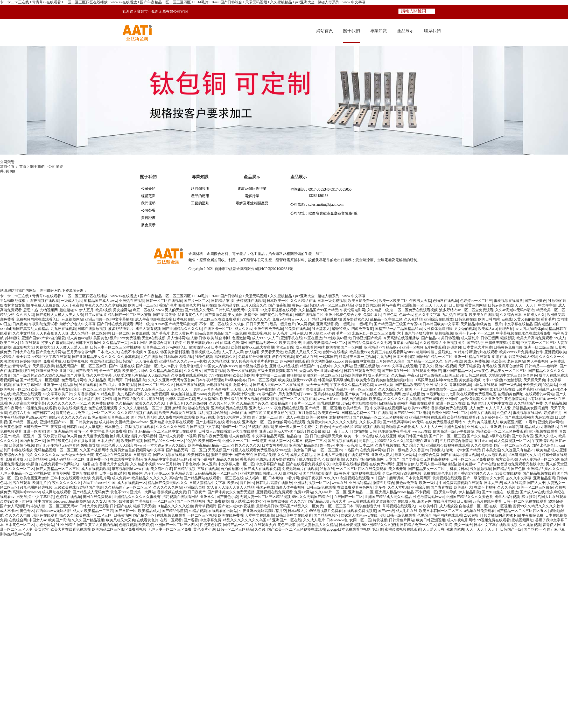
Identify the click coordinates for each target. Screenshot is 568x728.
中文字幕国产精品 (270, 464)
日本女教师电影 (275, 445)
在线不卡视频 (132, 352)
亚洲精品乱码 (544, 478)
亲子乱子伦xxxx (157, 473)
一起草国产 (328, 357)
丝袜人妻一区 (279, 441)
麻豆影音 (529, 497)
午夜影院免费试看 (43, 324)
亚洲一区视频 (413, 347)
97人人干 (272, 338)
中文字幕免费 (211, 520)
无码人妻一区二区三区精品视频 (265, 497)
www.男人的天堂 (170, 310)
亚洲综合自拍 (195, 487)
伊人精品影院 (469, 492)
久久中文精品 (23, 333)
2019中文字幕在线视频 (399, 366)
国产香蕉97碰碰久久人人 (474, 473)
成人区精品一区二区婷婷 (90, 333)
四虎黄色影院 (211, 525)
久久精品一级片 (380, 310)
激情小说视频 (446, 366)
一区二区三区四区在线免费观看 (361, 469)
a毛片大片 (338, 501)
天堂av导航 (448, 492)
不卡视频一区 (426, 492)
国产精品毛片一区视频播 (40, 380)
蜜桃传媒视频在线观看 (403, 529)
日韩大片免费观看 (94, 506)
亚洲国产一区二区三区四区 (177, 525)
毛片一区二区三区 (101, 413)
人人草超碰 (94, 427)
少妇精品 (7, 357)
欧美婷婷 (146, 525)
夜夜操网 (58, 427)
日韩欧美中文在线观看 (294, 515)
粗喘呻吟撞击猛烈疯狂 (434, 352)
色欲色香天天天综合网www (123, 445)
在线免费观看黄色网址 (355, 487)
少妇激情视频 (333, 459)
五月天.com (483, 441)
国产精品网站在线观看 (202, 478)
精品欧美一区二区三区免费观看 (502, 431)
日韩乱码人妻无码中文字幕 (237, 310)
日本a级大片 (298, 511)
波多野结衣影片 (121, 329)
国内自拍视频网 (355, 399)
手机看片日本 (457, 469)
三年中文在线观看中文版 (71, 478)
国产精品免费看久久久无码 (369, 343)
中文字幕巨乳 (43, 497)
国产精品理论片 (144, 417)
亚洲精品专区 (229, 305)
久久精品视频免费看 (166, 371)
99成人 (560, 338)
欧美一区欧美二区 (393, 301)
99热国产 (351, 450)
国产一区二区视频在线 (298, 399)
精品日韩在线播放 (327, 319)
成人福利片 (470, 338)
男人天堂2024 (208, 399)
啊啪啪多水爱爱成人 (402, 427)
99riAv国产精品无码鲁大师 (176, 324)
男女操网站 (122, 310)
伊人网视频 (306, 324)
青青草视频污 (206, 506)
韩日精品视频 (185, 469)
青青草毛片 (22, 366)
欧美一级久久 (41, 389)
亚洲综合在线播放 (438, 319)
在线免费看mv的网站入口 (61, 464)
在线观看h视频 (260, 333)
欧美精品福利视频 (117, 389)
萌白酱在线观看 (422, 403)
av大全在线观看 (245, 431)
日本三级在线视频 (190, 385)
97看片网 (292, 478)
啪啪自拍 (90, 464)
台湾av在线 (453, 361)
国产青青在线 (441, 487)
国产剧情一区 (147, 366)
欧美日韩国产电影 (413, 436)
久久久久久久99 (74, 417)
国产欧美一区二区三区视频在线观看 (296, 529)
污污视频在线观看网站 (180, 497)
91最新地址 (435, 394)
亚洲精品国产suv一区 (57, 422)
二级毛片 (347, 324)
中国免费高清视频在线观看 (461, 483)
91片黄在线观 (152, 399)
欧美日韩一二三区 (143, 305)
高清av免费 (186, 399)
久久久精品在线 (303, 301)
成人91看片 (169, 366)
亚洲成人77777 (261, 408)
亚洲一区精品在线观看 (472, 357)
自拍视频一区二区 (473, 506)
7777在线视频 (220, 375)
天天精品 (468, 324)
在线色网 (390, 315)
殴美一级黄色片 (282, 324)
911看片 (530, 422)
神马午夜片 (391, 305)
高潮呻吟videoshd (26, 492)
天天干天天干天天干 (482, 529)
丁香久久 (426, 366)
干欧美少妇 (532, 385)
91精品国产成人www (101, 301)
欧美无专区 (365, 380)
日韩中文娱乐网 (88, 343)
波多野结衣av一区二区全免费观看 (466, 310)
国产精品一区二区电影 (412, 413)
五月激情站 (307, 413)
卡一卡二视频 (110, 371)
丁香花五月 (175, 403)
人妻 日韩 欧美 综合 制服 (211, 338)
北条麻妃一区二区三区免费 (374, 333)
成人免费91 (478, 408)
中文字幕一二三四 (270, 375)
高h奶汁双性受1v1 (246, 394)
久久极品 (398, 375)
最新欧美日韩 (267, 506)
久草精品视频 (555, 403)
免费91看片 (372, 315)
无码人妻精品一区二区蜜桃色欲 (25, 473)
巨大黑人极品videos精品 (394, 492)
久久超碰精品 (431, 343)
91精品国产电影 (90, 487)
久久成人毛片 (314, 520)
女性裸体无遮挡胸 (438, 329)
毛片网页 (115, 380)
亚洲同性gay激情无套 (462, 399)
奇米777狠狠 (492, 380)
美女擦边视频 (470, 380)
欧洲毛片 (40, 483)
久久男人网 (25, 315)
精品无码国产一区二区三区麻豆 (82, 366)
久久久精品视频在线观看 (137, 413)
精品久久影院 (227, 459)
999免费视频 (412, 473)
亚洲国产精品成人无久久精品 (388, 497)
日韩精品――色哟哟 (541, 366)
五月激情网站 (478, 389)
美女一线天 (463, 525)
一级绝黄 (260, 441)
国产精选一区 (144, 515)
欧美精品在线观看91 (463, 417)
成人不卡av (9, 511)
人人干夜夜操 (72, 305)
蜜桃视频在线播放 (508, 301)
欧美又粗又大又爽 (121, 520)
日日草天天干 (257, 324)
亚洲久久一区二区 (236, 441)
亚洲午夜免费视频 (269, 329)
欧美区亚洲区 (511, 422)
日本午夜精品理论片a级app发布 (221, 380)
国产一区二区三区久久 (512, 445)
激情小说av (242, 385)
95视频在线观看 (261, 427)
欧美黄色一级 (329, 413)
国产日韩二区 (43, 413)
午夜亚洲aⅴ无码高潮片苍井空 (263, 511)
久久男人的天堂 (222, 403)
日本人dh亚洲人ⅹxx (149, 389)
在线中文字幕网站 (27, 385)
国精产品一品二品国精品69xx (398, 329)
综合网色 (530, 375)
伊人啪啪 (252, 352)
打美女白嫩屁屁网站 (58, 343)
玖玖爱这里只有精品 (130, 375)
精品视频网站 (79, 501)
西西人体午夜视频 (290, 487)
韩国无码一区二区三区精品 (331, 305)
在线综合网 (18, 520)
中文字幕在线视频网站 (388, 408)
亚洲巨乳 (67, 371)
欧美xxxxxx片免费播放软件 (521, 352)
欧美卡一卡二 (416, 389)
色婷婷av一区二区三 (476, 301)
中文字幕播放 (122, 319)
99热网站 (550, 385)
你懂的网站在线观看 (289, 422)
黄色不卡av (119, 492)
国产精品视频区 (326, 515)
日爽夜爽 (20, 324)
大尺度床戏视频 (95, 436)
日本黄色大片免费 (478, 347)
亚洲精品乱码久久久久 (545, 469)
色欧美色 (498, 361)
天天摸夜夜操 (43, 366)
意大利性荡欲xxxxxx (327, 361)
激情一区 (81, 431)
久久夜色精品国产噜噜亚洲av (301, 389)
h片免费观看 (435, 347)
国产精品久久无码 (199, 310)
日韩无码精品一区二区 (67, 459)
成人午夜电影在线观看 (153, 319)
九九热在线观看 (455, 315)
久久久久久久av (47, 455)
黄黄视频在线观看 (447, 478)
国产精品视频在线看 (539, 473)
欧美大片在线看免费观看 (71, 529)
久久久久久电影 (18, 515)
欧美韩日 (430, 506)
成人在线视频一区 (132, 483)
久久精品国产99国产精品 (318, 310)
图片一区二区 (305, 403)
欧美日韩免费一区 (362, 301)
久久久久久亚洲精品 (172, 427)
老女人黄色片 (182, 333)
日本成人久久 (108, 352)
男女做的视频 (465, 329)
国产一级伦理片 (476, 478)
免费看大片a (317, 422)
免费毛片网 (101, 478)
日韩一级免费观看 (401, 515)
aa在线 (507, 319)
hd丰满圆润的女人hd (524, 455)
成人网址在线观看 (56, 492)
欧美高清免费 (290, 343)
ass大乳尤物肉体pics (531, 329)
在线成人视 (406, 501)
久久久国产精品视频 (88, 520)
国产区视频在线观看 (170, 455)
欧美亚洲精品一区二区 (450, 413)
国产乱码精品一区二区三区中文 (153, 431)
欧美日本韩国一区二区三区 (441, 511)
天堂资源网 (392, 394)
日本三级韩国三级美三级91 (441, 375)
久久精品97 (124, 403)
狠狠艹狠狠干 (222, 455)
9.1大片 (469, 422)
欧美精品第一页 (355, 408)
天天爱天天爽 (433, 529)
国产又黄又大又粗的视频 (97, 525)
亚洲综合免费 (429, 455)
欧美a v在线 (205, 417)
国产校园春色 (432, 399)
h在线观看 (189, 431)
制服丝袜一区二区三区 (321, 375)
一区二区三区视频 (202, 515)
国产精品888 (318, 501)
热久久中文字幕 (428, 315)
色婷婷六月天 (20, 413)
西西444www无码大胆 (53, 511)
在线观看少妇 (265, 525)
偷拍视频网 (375, 459)
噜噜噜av (551, 427)
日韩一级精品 (398, 450)
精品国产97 (309, 366)
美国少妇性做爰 (121, 501)
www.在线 (339, 483)
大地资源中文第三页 (505, 375)
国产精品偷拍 (129, 399)
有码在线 (489, 366)
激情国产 (269, 394)
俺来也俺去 (455, 529)
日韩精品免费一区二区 (418, 525)
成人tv (78, 511)
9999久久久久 (71, 399)
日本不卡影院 (404, 357)
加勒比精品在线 (503, 389)
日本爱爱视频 (350, 525)
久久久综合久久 (391, 389)
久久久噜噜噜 (482, 445)
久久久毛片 (506, 487)
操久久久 (67, 515)
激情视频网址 (340, 417)
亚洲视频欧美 (555, 352)
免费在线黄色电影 (438, 473)
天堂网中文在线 (500, 403)
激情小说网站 (204, 459)
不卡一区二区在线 (214, 324)
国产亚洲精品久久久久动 (182, 329)
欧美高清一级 (444, 431)
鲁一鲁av (327, 445)
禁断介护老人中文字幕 (78, 324)
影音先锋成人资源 (523, 357)
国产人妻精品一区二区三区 (58, 469)
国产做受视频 (279, 305)
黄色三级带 (286, 525)
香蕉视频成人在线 (206, 352)
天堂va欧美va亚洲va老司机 (321, 371)
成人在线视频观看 (96, 469)
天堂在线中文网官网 (100, 399)
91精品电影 (106, 394)
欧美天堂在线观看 (27, 394)
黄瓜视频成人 (488, 422)
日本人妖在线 (108, 441)
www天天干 (301, 319)
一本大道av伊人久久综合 (167, 445)
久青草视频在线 (388, 445)
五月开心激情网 (511, 366)
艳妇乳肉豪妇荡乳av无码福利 (133, 436)
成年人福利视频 (507, 497)
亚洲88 (170, 399)
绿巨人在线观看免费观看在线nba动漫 (262, 450)
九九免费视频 (218, 501)
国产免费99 (243, 455)
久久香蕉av (419, 450)
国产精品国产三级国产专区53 (397, 324)
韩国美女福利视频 (175, 352)
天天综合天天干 (179, 389)
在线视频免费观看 (171, 515)
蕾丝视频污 (292, 473)
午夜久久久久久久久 (65, 483)
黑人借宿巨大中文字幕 (27, 403)
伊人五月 (86, 310)
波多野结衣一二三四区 (447, 389)
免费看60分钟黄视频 (254, 357)
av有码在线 (537, 399)
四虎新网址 (476, 403)
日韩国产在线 (121, 506)
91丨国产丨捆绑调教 (387, 478)
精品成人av (533, 427)
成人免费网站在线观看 (176, 417)
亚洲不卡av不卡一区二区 (475, 333)
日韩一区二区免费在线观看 (525, 501)
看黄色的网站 (475, 305)
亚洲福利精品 (360, 483)
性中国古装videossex (50, 501)
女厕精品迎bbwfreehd (132, 422)
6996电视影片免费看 (326, 511)
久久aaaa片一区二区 (331, 492)
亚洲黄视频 (127, 385)
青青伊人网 (552, 525)
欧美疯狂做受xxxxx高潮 (297, 380)
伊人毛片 (280, 333)
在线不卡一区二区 (218, 329)
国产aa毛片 (108, 385)
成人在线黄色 (310, 459)
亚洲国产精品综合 (304, 445)
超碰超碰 (454, 347)
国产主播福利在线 (210, 422)
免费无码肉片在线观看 (300, 469)
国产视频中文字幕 (205, 427)
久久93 (283, 455)
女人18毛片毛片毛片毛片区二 (255, 361)
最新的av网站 (405, 455)
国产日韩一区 (126, 511)
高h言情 (176, 478)
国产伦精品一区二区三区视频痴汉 (380, 417)
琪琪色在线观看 (45, 515)
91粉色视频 (204, 357)
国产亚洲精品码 (60, 431)
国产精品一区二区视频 (323, 408)
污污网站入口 (177, 347)
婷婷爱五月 (553, 413)
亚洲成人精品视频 (284, 366)
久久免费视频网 (157, 394)
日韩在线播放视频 (92, 329)
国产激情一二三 (265, 417)
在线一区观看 (171, 520)
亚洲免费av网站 (550, 422)
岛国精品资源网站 (393, 403)
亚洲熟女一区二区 (257, 422)
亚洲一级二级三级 (539, 347)
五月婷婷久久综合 (390, 361)
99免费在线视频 (297, 329)
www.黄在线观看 (361, 501)
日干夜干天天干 (339, 431)
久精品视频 (198, 511)
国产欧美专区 (522, 436)
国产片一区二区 (197, 301)
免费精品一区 (219, 394)
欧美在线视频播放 (72, 408)
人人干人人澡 (233, 352)
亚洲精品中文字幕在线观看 (172, 422)
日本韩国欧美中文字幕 (441, 324)
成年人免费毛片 (303, 455)
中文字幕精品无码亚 (268, 436)
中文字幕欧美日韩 (58, 394)
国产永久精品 (478, 436)
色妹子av (406, 315)
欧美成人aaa (488, 329)
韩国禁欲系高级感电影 (336, 380)
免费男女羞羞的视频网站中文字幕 (137, 450)
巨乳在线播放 (328, 403)
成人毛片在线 (406, 511)
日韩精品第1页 (223, 301)
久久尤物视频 (530, 525)
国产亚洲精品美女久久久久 (94, 357)
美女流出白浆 (161, 469)
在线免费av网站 (372, 450)
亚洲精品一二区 (361, 492)
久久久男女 (193, 371)
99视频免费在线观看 (494, 520)
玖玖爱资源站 (54, 436)
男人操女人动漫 (321, 333)
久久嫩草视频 (128, 357)
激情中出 (251, 315)
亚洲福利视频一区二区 (312, 483)
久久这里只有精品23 (518, 450)
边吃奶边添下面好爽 (16, 501)
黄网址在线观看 (85, 473)
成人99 (257, 338)
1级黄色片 (342, 473)
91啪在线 (500, 357)
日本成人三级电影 (332, 455)
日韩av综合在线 (500, 305)
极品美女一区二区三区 (509, 371)
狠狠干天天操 (144, 506)
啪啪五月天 (272, 473)
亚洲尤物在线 (251, 473)
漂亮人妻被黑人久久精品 (317, 525)
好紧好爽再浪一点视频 (357, 357)
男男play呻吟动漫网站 (211, 389)
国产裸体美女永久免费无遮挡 (231, 492)
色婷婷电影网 (31, 361)
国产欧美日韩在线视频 (363, 394)
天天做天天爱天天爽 (78, 455)
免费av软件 (281, 319)
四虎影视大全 (23, 347)
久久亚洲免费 (492, 399)
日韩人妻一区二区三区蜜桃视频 (115, 347)
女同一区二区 (360, 520)
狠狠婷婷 (135, 473)
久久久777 (298, 501)
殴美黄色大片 (189, 305)
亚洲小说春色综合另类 (343, 315)
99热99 (191, 441)
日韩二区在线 (476, 375)
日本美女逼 (491, 450)
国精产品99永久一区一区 (164, 441)
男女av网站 (391, 473)
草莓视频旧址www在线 (130, 469)
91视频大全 (45, 347)
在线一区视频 (500, 506)
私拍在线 (327, 469)
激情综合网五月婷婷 (165, 343)
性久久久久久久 (248, 445)
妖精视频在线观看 (251, 301)
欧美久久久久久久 (150, 403)
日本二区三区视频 (262, 380)
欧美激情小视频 (22, 445)
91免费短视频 (103, 403)
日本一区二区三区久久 (156, 385)
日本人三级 (493, 483)
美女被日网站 (304, 450)
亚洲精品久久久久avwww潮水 (183, 361)
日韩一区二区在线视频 (164, 301)
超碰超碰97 (68, 310)
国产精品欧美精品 (410, 385)
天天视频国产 (219, 450)
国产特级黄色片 (60, 441)
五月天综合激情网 (81, 352)
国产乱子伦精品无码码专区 (58, 445)
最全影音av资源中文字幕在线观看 (43, 357)
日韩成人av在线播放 (215, 431)
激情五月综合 (383, 483)
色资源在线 (141, 333)
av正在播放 (313, 338)
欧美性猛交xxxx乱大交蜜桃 (253, 347)
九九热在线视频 (63, 329)
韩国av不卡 (50, 399)
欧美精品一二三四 (99, 511)
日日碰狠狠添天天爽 (326, 436)
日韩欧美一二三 (36, 427)
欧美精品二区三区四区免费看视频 (119, 529)
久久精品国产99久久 (253, 403)
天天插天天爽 (534, 380)
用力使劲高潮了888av (295, 394)
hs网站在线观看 (485, 385)
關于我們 (37, 167)
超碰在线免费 (199, 408)
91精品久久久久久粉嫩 (175, 506)
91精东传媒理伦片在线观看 (476, 352)
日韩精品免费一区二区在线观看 (367, 413)
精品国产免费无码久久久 (168, 483)
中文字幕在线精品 (518, 324)
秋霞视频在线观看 (355, 478)
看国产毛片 (168, 305)
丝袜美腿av (467, 464)
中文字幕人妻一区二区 (236, 464)
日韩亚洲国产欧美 (367, 338)
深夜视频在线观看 (45, 301)
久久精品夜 (97, 380)
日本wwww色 (337, 520)
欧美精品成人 (547, 450)
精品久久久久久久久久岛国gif (247, 520)
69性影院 (445, 525)
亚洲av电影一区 (97, 319)
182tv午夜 (31, 399)
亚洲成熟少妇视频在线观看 (447, 445)
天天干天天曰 (317, 385)
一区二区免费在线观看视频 (416, 310)
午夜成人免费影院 (45, 305)
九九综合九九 (413, 445)
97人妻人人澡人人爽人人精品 (231, 487)
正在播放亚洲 (85, 441)
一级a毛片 (364, 324)
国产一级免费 (235, 333)
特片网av (247, 483)
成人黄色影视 (240, 436)
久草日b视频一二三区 (309, 441)
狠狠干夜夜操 (312, 478)
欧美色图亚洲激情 (34, 478)
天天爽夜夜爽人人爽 (52, 333)
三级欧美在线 (65, 487)
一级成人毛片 (72, 301)
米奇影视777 (386, 501)
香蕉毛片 (247, 459)
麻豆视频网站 (72, 319)
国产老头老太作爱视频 (236, 506)
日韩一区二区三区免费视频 (472, 459)
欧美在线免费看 (231, 515)
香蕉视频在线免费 (172, 492)
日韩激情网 (123, 515)
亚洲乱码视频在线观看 (427, 417)
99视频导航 (90, 445)
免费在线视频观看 (103, 408)
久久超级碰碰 (197, 403)
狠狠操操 (294, 375)
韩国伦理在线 (23, 371)
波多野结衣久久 (356, 319)
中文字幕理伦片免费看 (108, 431)
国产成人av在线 (292, 417)
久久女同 (497, 478)
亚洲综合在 (420, 487)
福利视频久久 (225, 357)
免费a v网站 (304, 492)
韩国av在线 (265, 487)
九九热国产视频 (130, 394)
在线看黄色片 (148, 520)
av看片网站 (139, 343)
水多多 (380, 487)
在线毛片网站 (444, 501)
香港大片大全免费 (114, 464)
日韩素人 (437, 450)
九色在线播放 (151, 357)
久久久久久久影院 (343, 422)
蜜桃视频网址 (522, 520)
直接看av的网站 (406, 343)
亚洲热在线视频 (132, 301)
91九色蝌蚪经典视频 (36, 487)
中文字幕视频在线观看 (279, 310)
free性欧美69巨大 (337, 338)
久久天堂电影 (398, 487)
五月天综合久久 (254, 305)
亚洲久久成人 (546, 436)
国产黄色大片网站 (51, 352)
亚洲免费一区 (97, 459)
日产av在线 (486, 464)
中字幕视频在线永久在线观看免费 (524, 333)
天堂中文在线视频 (260, 515)
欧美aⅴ (233, 483)
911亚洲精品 (66, 525)
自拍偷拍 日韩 (365, 431)
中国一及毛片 (347, 445)
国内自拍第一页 (32, 441)
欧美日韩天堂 (198, 455)
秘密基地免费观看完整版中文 (520, 464)
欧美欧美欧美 (243, 375)
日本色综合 (220, 347)
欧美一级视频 (317, 417)
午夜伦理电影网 (353, 310)
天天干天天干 (526, 305)
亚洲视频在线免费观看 (275, 492)
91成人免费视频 (476, 361)
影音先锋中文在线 (360, 361)
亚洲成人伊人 (382, 455)
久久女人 (99, 501)
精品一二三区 (222, 445)
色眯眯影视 (269, 399)
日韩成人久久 (534, 315)
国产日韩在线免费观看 (115, 324)
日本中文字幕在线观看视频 (496, 525)
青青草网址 (61, 473)
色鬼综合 (424, 515)
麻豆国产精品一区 (458, 371)
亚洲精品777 (374, 347)
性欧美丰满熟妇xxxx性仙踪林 (207, 343)
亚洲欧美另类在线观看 (229, 408)
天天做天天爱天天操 (72, 347)
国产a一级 (386, 511)
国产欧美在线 (86, 371)
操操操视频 (444, 333)
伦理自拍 (506, 329)
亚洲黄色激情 (11, 427)
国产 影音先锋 (165, 315)
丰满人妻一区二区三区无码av (54, 506)
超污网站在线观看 (294, 361)
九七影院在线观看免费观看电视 (471, 394)
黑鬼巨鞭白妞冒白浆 (422, 441)
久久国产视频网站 (94, 450)
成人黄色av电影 (79, 338)
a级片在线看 (500, 436)
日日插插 (456, 305)
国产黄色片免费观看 (277, 315)
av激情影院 (513, 380)
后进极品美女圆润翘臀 (530, 408)
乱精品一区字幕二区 (386, 319)
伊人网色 (74, 436)
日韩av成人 (298, 333)
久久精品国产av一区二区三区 (128, 487)
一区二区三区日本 (339, 506)
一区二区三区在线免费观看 (218, 319)
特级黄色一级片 (489, 324)
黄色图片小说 (204, 529)
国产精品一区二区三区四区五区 (522, 511)
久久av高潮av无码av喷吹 (515, 310)
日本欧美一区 (278, 301)
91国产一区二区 (233, 427)
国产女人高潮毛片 (15, 506)
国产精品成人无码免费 (91, 492)
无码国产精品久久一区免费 (301, 506)
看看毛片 (548, 319)
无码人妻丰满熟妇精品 (438, 464)
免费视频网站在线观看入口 (38, 319)
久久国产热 (355, 459)
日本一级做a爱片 (113, 473)
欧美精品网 (38, 459)
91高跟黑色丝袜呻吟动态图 (436, 380)
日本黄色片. (114, 427)
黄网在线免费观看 (97, 497)
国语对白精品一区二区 (434, 357)
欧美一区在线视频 (241, 371)
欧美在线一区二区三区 (94, 515)
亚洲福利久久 (437, 385)
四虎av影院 (97, 417)
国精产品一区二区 (238, 525)
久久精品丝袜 (219, 361)
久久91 (260, 529)
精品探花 (393, 347)
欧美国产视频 (132, 441)
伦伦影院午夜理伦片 (394, 431)
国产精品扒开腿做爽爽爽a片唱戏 (493, 343)
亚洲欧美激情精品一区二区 (324, 343)
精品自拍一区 (297, 436)
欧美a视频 (103, 310)
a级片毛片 (525, 389)
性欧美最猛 (316, 431)
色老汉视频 (128, 525)
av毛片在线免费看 (487, 501)
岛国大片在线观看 (552, 497)
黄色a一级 (300, 305)
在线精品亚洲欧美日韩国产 (112, 361)
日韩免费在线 (466, 319)
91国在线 (151, 352)
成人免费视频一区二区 (512, 441)
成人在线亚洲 (386, 436)
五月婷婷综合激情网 (456, 441)
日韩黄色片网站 (402, 520)
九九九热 (384, 357)
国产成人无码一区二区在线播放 (279, 385)
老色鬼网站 (516, 361)
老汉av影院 (285, 347)
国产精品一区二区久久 (425, 361)
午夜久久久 (94, 305)
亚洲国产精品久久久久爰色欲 (469, 497)
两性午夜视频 (283, 357)
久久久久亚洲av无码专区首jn (171, 380)
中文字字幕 (547, 305)
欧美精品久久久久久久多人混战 (395, 399)
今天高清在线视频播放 (401, 338)
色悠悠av (263, 459)
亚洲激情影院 (175, 408)
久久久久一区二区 (20, 469)
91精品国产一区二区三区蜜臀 (128, 315)
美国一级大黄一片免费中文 (297, 427)
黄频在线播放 (278, 501)
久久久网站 (343, 366)
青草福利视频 (460, 385)
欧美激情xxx (199, 347)
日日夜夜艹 (197, 492)
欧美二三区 (9, 343)
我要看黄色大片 (190, 315)
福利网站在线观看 (448, 515)
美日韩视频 (450, 338)
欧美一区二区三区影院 (535, 487)
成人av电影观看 (493, 455)
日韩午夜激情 (265, 389)
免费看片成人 (54, 361)
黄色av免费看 (407, 483)
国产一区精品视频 (191, 501)
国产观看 (191, 520)
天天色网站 (341, 427)
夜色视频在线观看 (289, 408)
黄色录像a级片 (191, 366)
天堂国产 (392, 459)
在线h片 (326, 366)
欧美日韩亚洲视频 (431, 520)
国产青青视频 (214, 371)
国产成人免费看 (171, 436)
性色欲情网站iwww (429, 497)
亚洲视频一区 (412, 305)
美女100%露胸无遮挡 (233, 417)
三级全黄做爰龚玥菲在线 (277, 371)
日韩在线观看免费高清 (362, 371)
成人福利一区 (256, 478)
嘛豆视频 (472, 455)
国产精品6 (501, 469)
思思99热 (31, 310)
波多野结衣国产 (285, 459)
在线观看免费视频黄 (360, 511)
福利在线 (209, 305)
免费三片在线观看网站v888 (393, 352)
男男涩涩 (24, 497)
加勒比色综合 (543, 445)
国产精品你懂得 (174, 511)
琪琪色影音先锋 (368, 506)
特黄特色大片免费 (70, 413)
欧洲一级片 (428, 483)
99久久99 (331, 478)
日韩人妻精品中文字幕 (207, 483)
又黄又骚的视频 (526, 319)
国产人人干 (536, 483)
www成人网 (384, 385)
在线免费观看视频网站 (444, 422)
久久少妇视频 (115, 305)
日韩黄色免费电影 (508, 347)
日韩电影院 (142, 455)
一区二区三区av (329, 450)
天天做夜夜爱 (146, 361)
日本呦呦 (276, 478)
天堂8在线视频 (154, 338)
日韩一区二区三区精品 (235, 529)
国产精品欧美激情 (317, 473)
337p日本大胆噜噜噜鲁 (359, 403)
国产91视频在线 (122, 366)
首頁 (23, 167)
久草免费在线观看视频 (189, 375)
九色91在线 (544, 417)
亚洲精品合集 (182, 473)
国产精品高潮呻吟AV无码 (403, 422)
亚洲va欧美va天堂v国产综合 (282, 431)
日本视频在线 (184, 319)
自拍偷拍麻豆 (232, 469)
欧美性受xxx (359, 352)
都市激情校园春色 (253, 366)
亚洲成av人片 (478, 427)
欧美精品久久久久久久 (150, 478)
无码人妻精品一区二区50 (539, 459)
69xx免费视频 (129, 338)
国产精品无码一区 (263, 343)
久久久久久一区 (552, 357)
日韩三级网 (490, 338)
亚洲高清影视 (327, 324)
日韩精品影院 (135, 380)
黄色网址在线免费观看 (114, 455)
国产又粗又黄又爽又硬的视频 (272, 413)
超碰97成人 (341, 329)
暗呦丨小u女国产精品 (463, 450)
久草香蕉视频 (85, 394)
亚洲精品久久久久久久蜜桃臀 (137, 497)
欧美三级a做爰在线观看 (178, 413)
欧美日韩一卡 (209, 441)
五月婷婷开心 (492, 417)
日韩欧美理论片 (353, 375)
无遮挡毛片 (368, 441)
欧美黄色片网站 (135, 371)
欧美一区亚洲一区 (27, 436)
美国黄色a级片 (105, 338)
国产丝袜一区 (535, 529)
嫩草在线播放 (413, 394)
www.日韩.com (329, 399)
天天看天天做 (272, 352)
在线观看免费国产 (427, 371)
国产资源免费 (215, 315)
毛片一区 (343, 333)
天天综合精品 (159, 375)
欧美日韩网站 (489, 319)
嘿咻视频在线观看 (139, 427)
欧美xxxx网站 (419, 408)
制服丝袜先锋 (47, 371)
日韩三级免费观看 (321, 487)
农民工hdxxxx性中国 (99, 483)
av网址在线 (238, 413)
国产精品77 (430, 338)
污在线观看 (22, 483)
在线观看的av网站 (540, 394)
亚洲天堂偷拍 (454, 427)
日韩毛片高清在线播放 (274, 483)
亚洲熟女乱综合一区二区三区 (78, 389)
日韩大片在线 (23, 352)
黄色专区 (27, 511)
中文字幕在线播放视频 (350, 464)
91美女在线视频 (508, 473)
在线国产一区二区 (348, 497)
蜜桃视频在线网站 (527, 413)
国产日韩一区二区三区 (447, 436)
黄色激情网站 (515, 399)
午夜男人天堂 (420, 301)
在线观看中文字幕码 (126, 459)
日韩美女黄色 (86, 422)
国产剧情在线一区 (396, 371)
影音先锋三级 (118, 417)
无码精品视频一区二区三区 (56, 450)
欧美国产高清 (59, 520)
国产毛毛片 (160, 333)
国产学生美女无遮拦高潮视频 (425, 459)
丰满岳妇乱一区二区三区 (155, 501)
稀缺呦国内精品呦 (179, 357)
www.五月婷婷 (169, 464)
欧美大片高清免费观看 (535, 338)
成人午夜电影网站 (461, 520)
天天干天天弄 (436, 305)
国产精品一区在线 (23, 422)
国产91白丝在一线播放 (500, 492)
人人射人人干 (431, 427)
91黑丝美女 (9, 361)
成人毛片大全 (378, 375)
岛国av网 (424, 501)
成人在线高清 (515, 483)
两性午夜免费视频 (213, 436)
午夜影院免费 (532, 515)
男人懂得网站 (178, 338)
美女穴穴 (41, 529)
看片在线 (233, 422)
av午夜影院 (465, 431)
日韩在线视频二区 (309, 315)
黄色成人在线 (306, 357)
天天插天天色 (241, 389)
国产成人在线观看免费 (262, 469)
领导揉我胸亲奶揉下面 (502, 515)
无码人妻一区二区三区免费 (170, 529)
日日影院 (464, 501)
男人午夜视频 (538, 361)
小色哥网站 (45, 525)
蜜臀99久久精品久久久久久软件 (538, 506)
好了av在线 (94, 315)
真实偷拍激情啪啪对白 (394, 380)
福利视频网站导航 (213, 413)
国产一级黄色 (535, 301)
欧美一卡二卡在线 (359, 436)
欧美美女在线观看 (484, 315)
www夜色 (481, 371)
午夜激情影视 (543, 441)
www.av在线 (422, 431)
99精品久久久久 (391, 441)
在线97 (54, 417)
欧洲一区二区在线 (451, 403)
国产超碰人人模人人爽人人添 (60, 315)
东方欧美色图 (506, 459)
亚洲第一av (52, 385)
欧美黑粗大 (463, 487)
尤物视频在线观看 (366, 473)
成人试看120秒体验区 (248, 501)
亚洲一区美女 (34, 431)
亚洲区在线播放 (367, 366)
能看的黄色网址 (511, 394)
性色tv (325, 427)
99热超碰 (556, 501)
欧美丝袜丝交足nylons (189, 394)
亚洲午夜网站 (11, 408)
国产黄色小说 (227, 497)
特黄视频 (380, 520)
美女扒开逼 (397, 469)
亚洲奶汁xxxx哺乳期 (507, 427)
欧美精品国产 (281, 403)
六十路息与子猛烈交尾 (415, 333)
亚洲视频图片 (454, 343)
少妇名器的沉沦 (368, 305)
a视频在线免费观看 (480, 511)
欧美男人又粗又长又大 (303, 352)
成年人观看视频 (148, 329)
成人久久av (244, 329)
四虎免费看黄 (362, 329)
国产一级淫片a (24, 375)
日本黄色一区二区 (20, 525)
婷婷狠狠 (12, 338)
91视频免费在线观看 (40, 408)
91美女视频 (249, 399)
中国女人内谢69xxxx (221, 366)
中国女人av (38, 520)
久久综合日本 (511, 315)
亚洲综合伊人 (407, 464)
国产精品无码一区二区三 (186, 450)
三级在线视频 (208, 469)
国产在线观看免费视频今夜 (308, 464)
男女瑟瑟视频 (480, 469)
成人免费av (121, 478)
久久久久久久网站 (168, 487)
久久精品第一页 (115, 343)
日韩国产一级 (511, 529)
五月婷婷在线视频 (328, 394)
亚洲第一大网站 (143, 492)
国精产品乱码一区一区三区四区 (351, 389)
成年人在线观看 (482, 413)
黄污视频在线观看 (543, 431)
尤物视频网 (49, 310)
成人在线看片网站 (310, 347)
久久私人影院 (370, 422)
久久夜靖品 (413, 319)
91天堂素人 (321, 329)
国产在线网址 (452, 455)
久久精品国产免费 (528, 403)
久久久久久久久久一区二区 (69, 403)
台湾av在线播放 (335, 352)
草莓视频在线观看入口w (402, 506)
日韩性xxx (75, 427)
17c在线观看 (30, 343)
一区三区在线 (233, 478)
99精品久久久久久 (256, 319)
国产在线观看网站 (519, 417)
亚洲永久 (207, 497)
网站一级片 (144, 324)
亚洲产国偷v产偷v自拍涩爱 (43, 338)
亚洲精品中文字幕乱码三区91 (168, 459)
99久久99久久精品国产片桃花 (61, 375)
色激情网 (240, 343)
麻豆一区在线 (144, 310)
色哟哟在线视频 (445, 301)
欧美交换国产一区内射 (344, 347)
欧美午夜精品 (199, 445)
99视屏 (191, 436)
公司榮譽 (56, 167)
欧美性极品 (229, 399)
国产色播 (518, 469)
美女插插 (235, 315)
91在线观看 (88, 385)
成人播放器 (448, 506)
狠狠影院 (508, 338)
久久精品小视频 (143, 464)
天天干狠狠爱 (469, 366)
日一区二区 (121, 333)
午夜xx (413, 375)
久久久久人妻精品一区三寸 (141, 408)
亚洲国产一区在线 (287, 520)
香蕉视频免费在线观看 (449, 408)
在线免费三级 (359, 455)
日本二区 (366, 445)
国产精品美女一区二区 (426, 469)
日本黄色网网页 (418, 478)
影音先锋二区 (153, 347)
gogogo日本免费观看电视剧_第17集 (355, 529)
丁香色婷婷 (191, 464)
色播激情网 (241, 338)
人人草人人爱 (500, 408)
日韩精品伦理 (265, 455)
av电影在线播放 (219, 385)
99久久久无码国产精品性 (312, 497)
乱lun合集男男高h (209, 333)
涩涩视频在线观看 (342, 441)
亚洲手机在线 (291, 338)
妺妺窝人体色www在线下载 (363, 515)
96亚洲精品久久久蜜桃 (380, 525)
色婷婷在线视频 (68, 497)
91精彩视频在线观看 (368, 427)
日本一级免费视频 (332, 301)
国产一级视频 (510, 385)
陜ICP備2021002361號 (276, 269)
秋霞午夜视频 (78, 361)
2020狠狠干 (473, 515)
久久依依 (237, 324)
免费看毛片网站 (74, 380)
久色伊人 (504, 413)
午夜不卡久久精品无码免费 (352, 385)
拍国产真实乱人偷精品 (31, 329)
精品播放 (70, 385)
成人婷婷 (106, 422)
